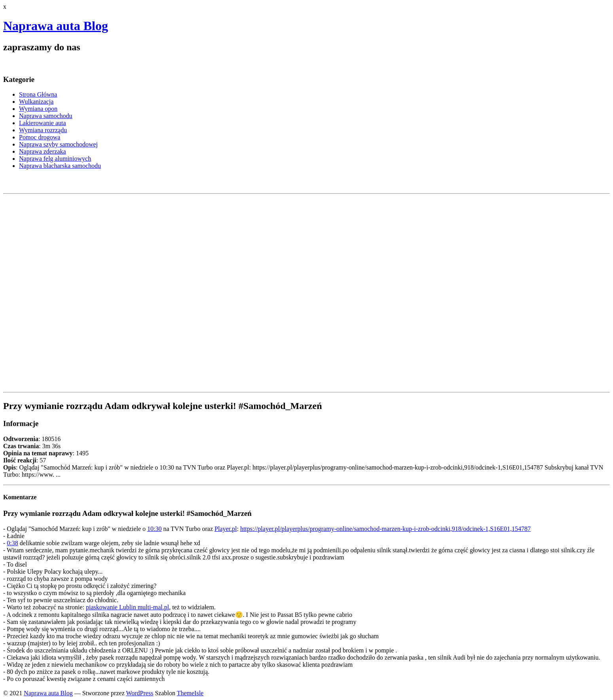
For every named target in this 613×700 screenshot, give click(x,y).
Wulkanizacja (36, 102)
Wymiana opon (38, 109)
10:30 (154, 529)
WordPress (139, 693)
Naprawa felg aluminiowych (55, 159)
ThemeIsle (190, 693)
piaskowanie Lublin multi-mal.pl (127, 607)
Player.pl (226, 529)
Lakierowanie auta (43, 123)
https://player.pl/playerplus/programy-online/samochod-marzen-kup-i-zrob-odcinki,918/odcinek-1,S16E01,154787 (385, 529)
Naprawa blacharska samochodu (60, 166)
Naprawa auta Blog (56, 26)
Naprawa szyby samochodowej (58, 144)
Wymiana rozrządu (43, 130)
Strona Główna (38, 94)
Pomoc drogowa (40, 137)
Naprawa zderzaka (43, 151)
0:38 (12, 543)
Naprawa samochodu (46, 116)
